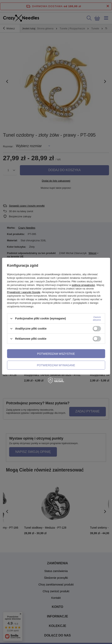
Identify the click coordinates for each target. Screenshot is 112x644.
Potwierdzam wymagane (56, 365)
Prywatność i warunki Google (24, 292)
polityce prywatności (83, 285)
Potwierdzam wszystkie (56, 354)
